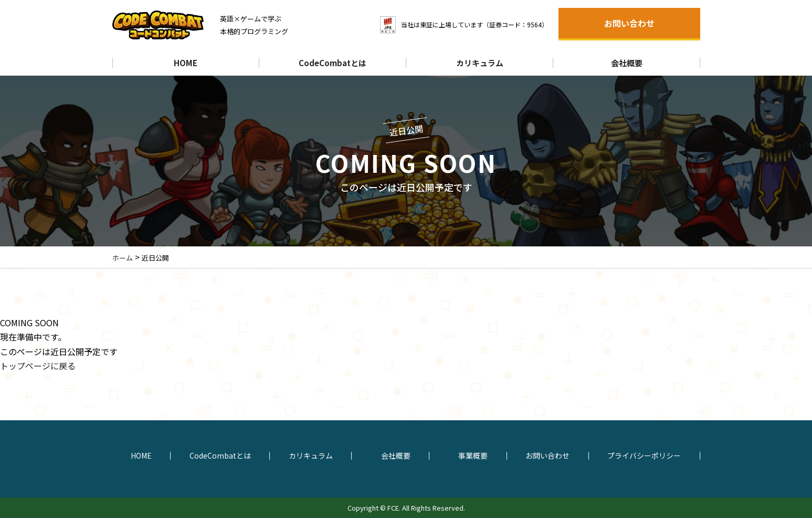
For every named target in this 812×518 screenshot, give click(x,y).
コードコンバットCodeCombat (165, 25)
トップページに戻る (38, 366)
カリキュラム (480, 63)
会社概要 (627, 63)
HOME (186, 63)
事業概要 (473, 456)
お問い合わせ (629, 23)
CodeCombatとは (333, 63)
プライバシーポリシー (644, 456)
